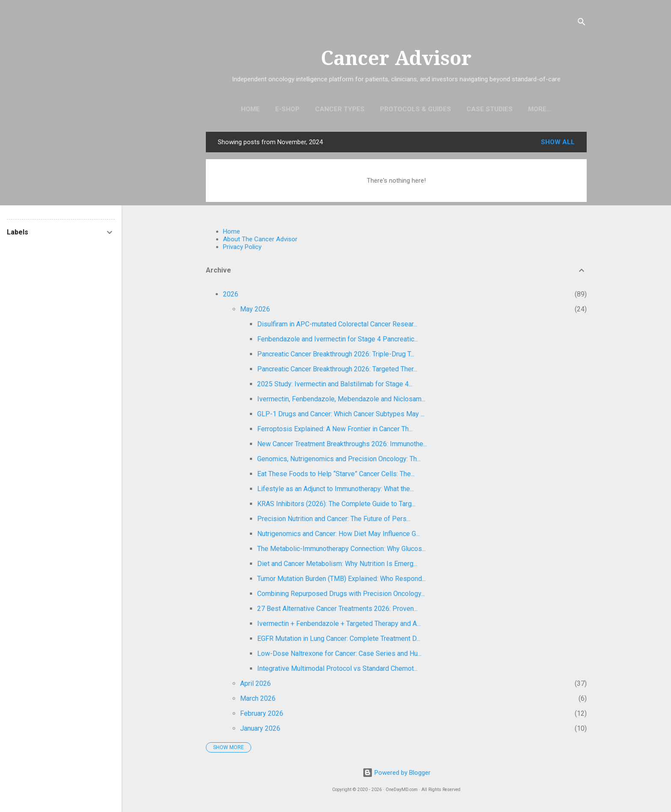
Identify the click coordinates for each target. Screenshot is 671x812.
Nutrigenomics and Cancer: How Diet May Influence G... (338, 535)
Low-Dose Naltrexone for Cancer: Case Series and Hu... (339, 655)
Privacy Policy (242, 249)
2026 (231, 296)
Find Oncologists (540, 109)
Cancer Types (320, 109)
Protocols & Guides (396, 109)
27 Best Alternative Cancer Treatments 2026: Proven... (337, 610)
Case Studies (470, 109)
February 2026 (262, 715)
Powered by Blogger (396, 773)
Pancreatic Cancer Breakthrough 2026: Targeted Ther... (337, 371)
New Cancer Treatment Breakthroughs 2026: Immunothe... (342, 446)
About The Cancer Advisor (260, 241)
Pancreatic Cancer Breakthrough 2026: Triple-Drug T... (336, 356)
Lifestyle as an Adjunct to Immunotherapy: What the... (335, 490)
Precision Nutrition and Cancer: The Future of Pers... (334, 520)
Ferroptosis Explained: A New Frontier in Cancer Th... (335, 431)
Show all (558, 144)
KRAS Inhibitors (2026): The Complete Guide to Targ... (336, 505)
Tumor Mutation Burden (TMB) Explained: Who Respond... (341, 580)
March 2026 (258, 700)
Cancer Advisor (396, 58)
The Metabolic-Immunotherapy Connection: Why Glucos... (341, 550)
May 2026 (255, 311)
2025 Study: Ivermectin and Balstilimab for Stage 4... (335, 386)
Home (231, 109)
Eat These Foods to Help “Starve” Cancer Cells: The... (336, 476)
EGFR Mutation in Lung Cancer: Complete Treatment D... (339, 640)
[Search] (582, 23)
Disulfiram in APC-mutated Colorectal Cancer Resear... (337, 326)
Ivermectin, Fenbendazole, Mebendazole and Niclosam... (341, 401)
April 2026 (255, 685)
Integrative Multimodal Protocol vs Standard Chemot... (337, 670)
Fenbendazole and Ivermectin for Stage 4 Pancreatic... (338, 341)
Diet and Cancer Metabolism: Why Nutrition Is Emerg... (337, 565)
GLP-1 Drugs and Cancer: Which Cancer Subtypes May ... (341, 416)
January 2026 (260, 730)
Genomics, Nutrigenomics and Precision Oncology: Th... (339, 461)
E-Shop (268, 109)
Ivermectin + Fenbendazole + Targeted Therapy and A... (339, 625)
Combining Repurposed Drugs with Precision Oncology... (341, 595)
